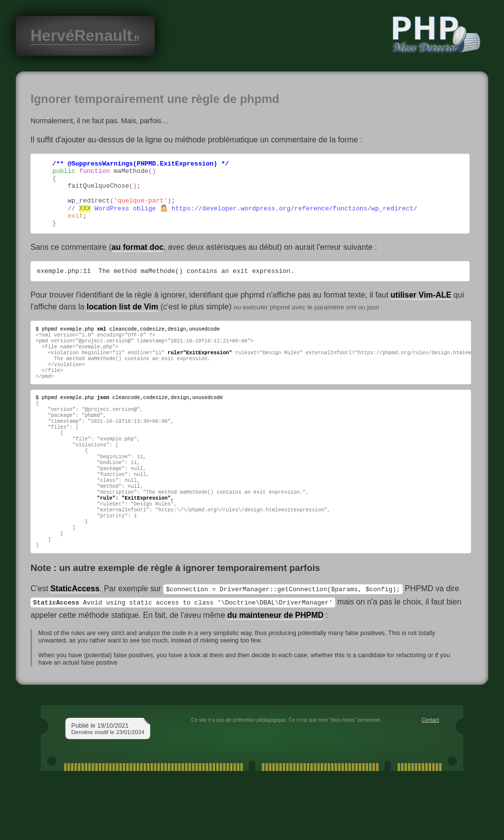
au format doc (138, 260)
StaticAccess (75, 638)
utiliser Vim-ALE (421, 309)
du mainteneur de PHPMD (276, 663)
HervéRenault (85, 35)
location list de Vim (123, 321)
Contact (430, 768)
